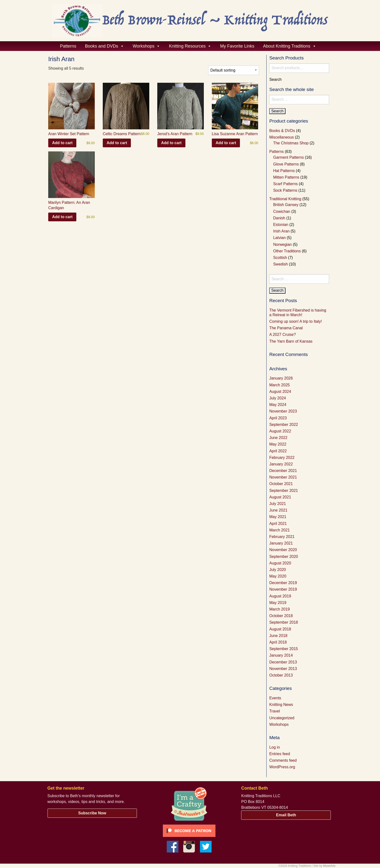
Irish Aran (281, 231)
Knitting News (281, 705)
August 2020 (280, 563)
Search (275, 80)
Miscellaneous (281, 137)
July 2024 (278, 398)
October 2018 (281, 616)
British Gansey (286, 205)
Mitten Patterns (286, 177)
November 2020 (283, 550)
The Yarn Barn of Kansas (291, 341)
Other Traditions (287, 251)
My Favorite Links (237, 46)
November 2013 (283, 669)
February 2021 (282, 537)
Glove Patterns (286, 164)
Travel (275, 711)
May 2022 (278, 444)
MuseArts (329, 866)
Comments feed (283, 760)
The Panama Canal (286, 328)
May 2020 (278, 576)
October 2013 (281, 675)
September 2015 (284, 649)
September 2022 (284, 425)
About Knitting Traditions (289, 46)
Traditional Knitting (285, 199)
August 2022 (280, 431)
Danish (279, 218)
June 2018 (278, 636)
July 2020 (278, 570)
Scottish (280, 258)
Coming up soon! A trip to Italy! (296, 321)
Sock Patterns (285, 190)
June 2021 (278, 510)
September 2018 (284, 622)
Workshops (279, 724)
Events (275, 698)
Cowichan (282, 211)
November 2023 (283, 411)
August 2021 (280, 497)
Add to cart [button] (62, 143)
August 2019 (280, 596)
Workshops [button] (147, 46)
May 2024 (278, 405)
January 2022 (281, 464)
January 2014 (281, 655)
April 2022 (278, 451)
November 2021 (283, 477)
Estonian (281, 225)
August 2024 (280, 392)
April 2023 (278, 418)
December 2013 (283, 662)
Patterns (68, 46)
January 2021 (281, 543)
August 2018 (280, 629)
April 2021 (278, 524)
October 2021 (281, 484)
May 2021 (278, 517)
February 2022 (282, 458)
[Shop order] (234, 70)
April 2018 (278, 642)
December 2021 (283, 471)
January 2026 (281, 378)
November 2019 (283, 589)
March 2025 (280, 385)
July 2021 (278, 504)
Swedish (280, 264)
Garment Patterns (288, 157)
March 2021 (280, 530)
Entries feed (280, 754)
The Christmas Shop (291, 143)
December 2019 (283, 583)
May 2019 (278, 603)
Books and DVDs (105, 46)
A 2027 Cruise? (282, 335)
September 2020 (284, 557)
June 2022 (278, 438)
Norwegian (282, 244)
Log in (275, 747)
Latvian (279, 238)
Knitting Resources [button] (190, 46)
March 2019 (280, 609)
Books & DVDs (282, 131)
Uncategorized (282, 718)
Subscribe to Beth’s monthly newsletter (81, 796)
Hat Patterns (284, 171)
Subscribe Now (92, 813)
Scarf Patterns (285, 184)
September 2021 (284, 491)
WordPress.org (282, 767)
